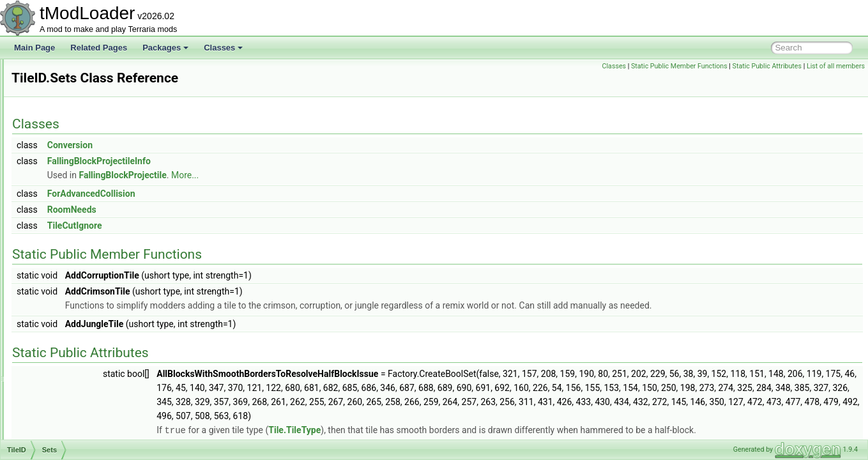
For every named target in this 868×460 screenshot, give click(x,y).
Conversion (230, 145)
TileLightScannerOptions (84, 298)
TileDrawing (62, 143)
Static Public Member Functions (679, 66)
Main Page (34, 48)
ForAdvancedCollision (251, 194)
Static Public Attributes (767, 66)
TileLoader (60, 312)
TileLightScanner (71, 284)
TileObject (59, 368)
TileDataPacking (70, 87)
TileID (52, 241)
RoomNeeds (232, 210)
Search (65, 270)
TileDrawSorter (68, 157)
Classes (223, 48)
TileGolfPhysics (68, 227)
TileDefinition (64, 101)
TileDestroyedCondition (82, 115)
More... (345, 175)
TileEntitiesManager (76, 171)
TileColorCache (68, 73)
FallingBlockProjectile (282, 175)
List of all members (836, 66)
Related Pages (99, 48)
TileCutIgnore (234, 226)
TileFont (56, 213)
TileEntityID (62, 199)
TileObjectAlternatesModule (89, 382)
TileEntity (58, 185)
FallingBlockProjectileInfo (259, 161)
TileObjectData (67, 424)
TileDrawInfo (64, 129)
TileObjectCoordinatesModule (93, 410)
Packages (165, 48)
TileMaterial (62, 340)
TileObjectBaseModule (80, 396)
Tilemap (56, 326)
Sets (60, 256)
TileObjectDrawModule (81, 438)
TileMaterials (64, 354)
